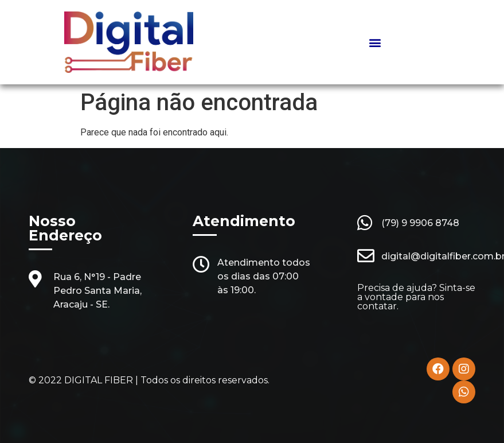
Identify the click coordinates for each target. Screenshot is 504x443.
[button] (375, 42)
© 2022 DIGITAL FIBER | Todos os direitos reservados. (149, 380)
